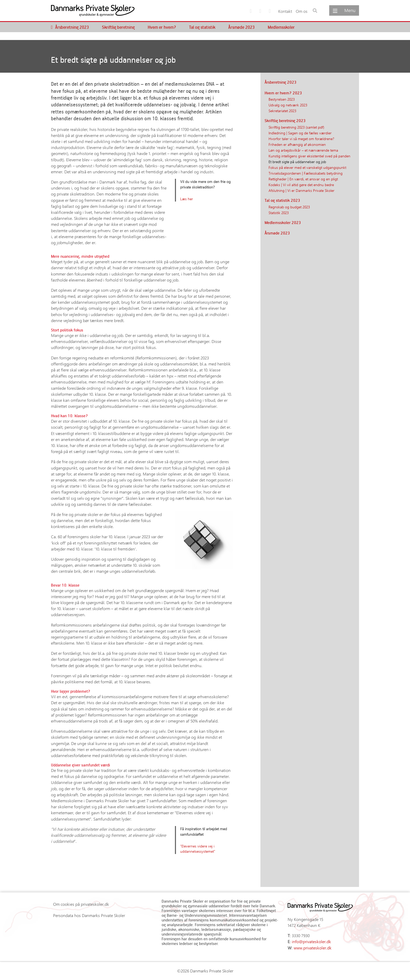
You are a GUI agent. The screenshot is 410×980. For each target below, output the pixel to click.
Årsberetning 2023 (72, 27)
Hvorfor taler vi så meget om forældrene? (301, 139)
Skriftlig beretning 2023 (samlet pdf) (296, 127)
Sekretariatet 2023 (282, 111)
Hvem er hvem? (162, 27)
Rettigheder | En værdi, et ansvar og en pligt (303, 179)
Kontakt (285, 11)
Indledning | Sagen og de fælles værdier (300, 133)
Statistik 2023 (279, 213)
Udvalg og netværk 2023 (288, 105)
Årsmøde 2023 (241, 27)
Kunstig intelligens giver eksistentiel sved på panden (309, 156)
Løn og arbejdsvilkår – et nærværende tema (303, 150)
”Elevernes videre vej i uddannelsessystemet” (198, 849)
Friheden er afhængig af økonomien (297, 144)
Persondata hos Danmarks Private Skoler (89, 915)
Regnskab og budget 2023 (289, 207)
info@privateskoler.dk (311, 941)
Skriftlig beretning (118, 27)
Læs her (187, 199)
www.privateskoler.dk (313, 948)
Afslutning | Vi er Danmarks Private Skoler (301, 190)
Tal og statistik (202, 27)
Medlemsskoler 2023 (283, 222)
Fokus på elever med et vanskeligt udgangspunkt (307, 167)
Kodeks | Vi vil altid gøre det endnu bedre (301, 185)
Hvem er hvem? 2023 (283, 93)
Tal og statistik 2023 (282, 200)
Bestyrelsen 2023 (282, 99)
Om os (302, 11)
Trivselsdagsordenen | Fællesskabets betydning (306, 173)
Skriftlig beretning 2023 (285, 121)
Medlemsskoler (281, 27)
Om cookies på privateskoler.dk (81, 904)
